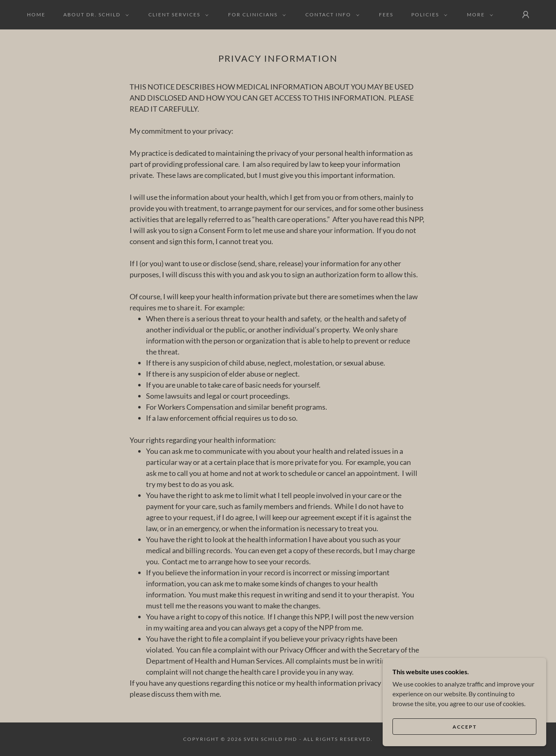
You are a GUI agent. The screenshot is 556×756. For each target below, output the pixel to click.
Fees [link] (386, 15)
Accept (465, 727)
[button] (94, 15)
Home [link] (36, 15)
